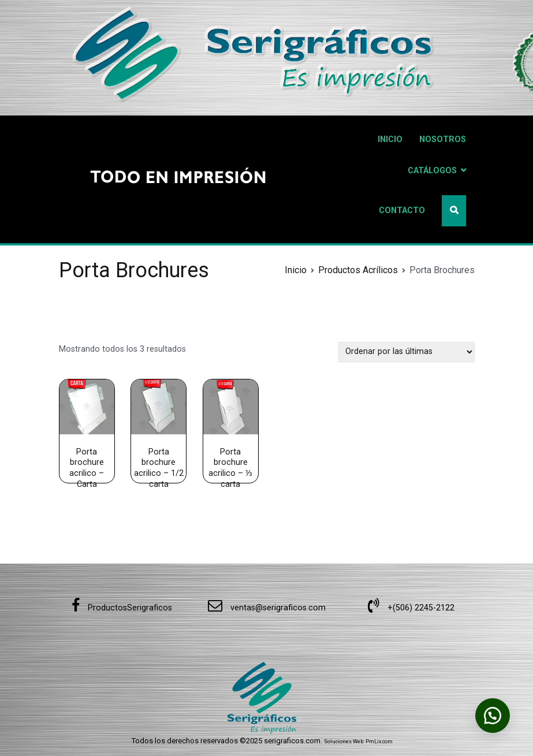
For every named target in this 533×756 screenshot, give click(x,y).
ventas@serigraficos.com (267, 608)
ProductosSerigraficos (122, 608)
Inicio (296, 270)
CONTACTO (402, 211)
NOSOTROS (443, 139)
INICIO (390, 139)
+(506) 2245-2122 (411, 608)
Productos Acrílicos (358, 270)
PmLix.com (379, 742)
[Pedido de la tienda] (406, 352)
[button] (493, 716)
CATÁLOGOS (432, 171)
